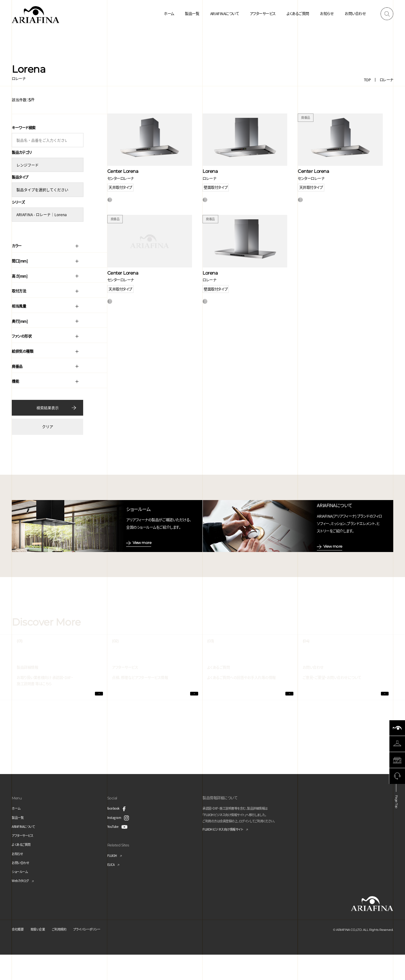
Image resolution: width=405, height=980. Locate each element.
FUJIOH (113, 881)
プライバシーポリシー (98, 954)
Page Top (397, 826)
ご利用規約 (66, 954)
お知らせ (327, 13)
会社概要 (19, 954)
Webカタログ (22, 906)
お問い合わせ (355, 13)
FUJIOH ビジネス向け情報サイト (228, 855)
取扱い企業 (42, 954)
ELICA (112, 890)
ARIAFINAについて (224, 13)
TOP (367, 80)
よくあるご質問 (298, 13)
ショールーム (21, 897)
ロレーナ (386, 80)
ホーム (169, 13)
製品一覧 (192, 13)
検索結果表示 (48, 405)
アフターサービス (263, 13)
